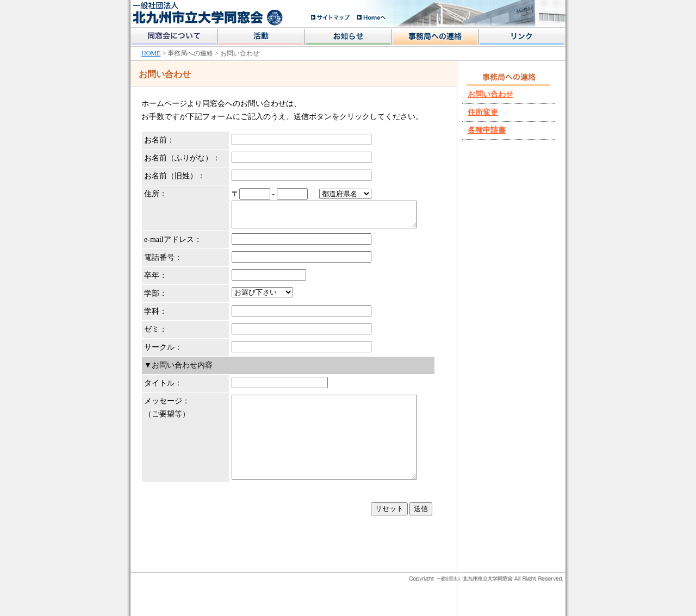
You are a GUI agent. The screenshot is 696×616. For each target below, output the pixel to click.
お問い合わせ (490, 94)
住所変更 (483, 112)
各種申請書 (487, 130)
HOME (151, 53)
